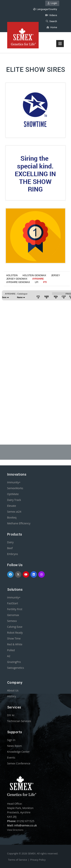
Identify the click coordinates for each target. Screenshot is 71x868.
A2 (9, 656)
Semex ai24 (14, 512)
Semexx (12, 621)
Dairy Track (14, 500)
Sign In (11, 740)
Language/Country (45, 9)
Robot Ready (15, 633)
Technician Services (19, 721)
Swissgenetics (16, 668)
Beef (10, 548)
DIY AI (11, 715)
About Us (13, 690)
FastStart (13, 603)
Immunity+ (14, 482)
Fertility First (15, 609)
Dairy (10, 542)
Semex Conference (19, 763)
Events (11, 758)
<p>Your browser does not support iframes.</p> (35, 353)
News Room (15, 746)
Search (51, 21)
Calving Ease (15, 627)
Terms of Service (18, 860)
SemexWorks (15, 488)
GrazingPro (14, 662)
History (12, 696)
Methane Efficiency (19, 523)
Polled (11, 650)
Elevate (12, 506)
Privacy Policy (38, 860)
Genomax (13, 615)
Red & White (15, 644)
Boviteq (12, 517)
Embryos (13, 554)
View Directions (15, 830)
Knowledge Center (18, 752)
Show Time (14, 638)
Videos (51, 15)
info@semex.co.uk (25, 825)
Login (52, 3)
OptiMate (13, 494)
